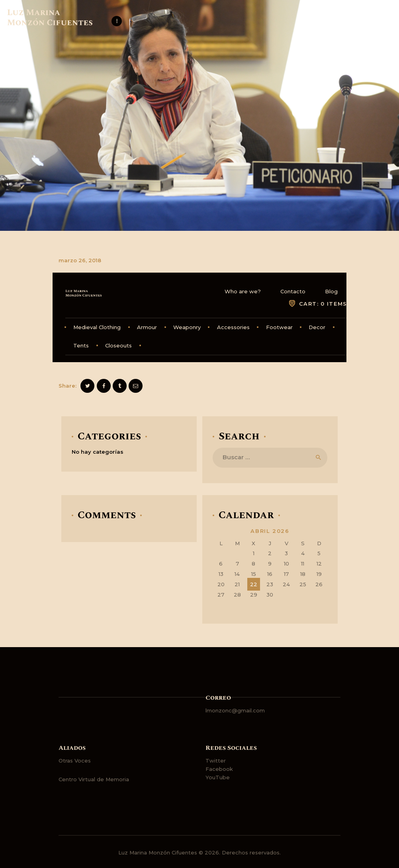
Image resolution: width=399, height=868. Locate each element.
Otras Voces (75, 761)
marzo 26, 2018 (80, 260)
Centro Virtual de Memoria (94, 779)
